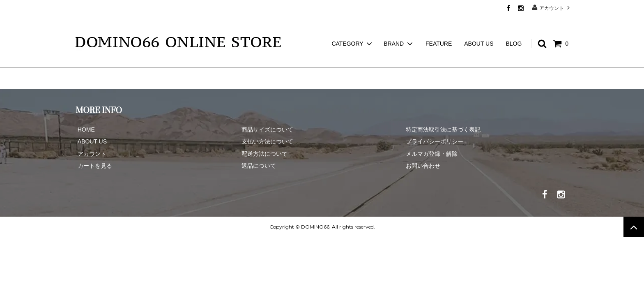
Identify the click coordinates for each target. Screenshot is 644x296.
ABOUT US (479, 29)
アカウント (552, 8)
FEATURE (439, 29)
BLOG (514, 29)
